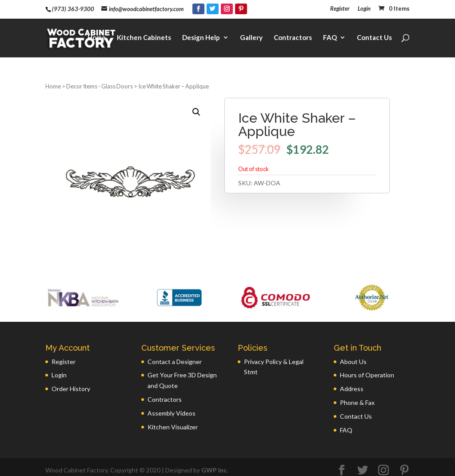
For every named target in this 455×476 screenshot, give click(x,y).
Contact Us (374, 34)
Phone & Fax (357, 396)
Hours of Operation (367, 369)
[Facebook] (198, 9)
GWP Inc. (215, 464)
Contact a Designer (175, 355)
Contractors (293, 34)
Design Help (201, 34)
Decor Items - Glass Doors (100, 80)
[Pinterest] (241, 9)
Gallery (251, 34)
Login (364, 9)
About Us (353, 355)
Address (352, 382)
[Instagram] (227, 9)
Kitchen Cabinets (144, 34)
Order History (71, 382)
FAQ (330, 34)
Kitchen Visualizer (173, 421)
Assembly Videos (172, 407)
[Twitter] (213, 9)
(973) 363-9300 (73, 9)
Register (340, 9)
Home (97, 34)
